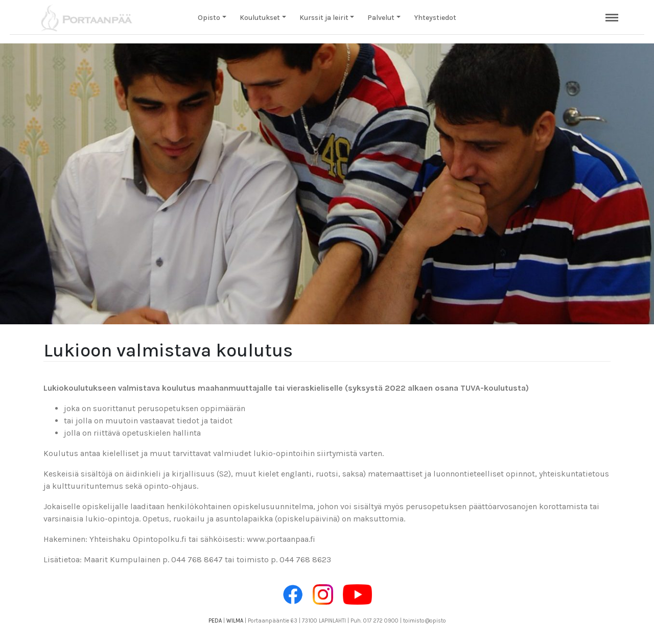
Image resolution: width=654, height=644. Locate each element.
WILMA (235, 621)
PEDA (215, 621)
